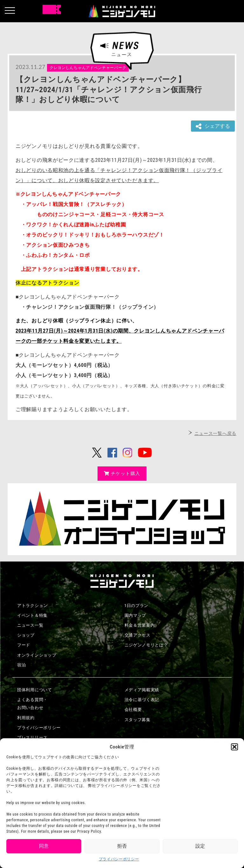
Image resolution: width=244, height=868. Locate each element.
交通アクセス (138, 635)
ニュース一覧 (30, 625)
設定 (200, 846)
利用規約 (26, 718)
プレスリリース (32, 737)
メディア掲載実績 (142, 690)
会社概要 (133, 710)
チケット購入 (122, 473)
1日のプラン (137, 606)
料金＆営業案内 (140, 625)
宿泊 (21, 665)
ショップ (26, 635)
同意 (44, 846)
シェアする (213, 126)
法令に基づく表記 (142, 700)
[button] (234, 747)
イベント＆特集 (32, 615)
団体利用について (35, 690)
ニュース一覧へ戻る (215, 433)
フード (24, 645)
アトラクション (32, 606)
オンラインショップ (37, 655)
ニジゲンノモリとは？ (146, 645)
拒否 (122, 846)
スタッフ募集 (138, 720)
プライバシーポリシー (119, 859)
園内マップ (136, 615)
